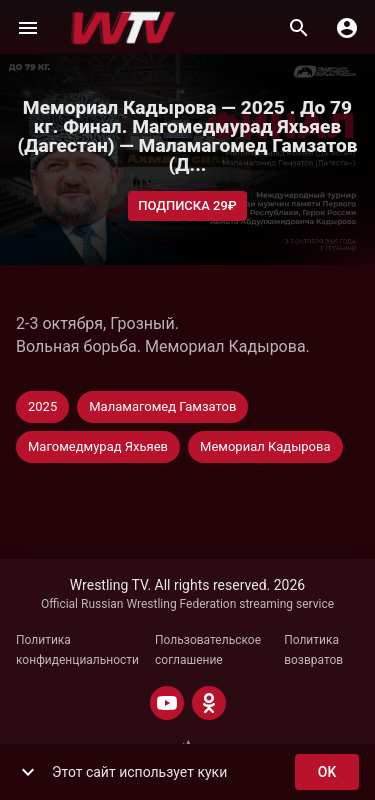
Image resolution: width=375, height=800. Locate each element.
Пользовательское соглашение (208, 650)
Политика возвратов (313, 650)
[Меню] (28, 28)
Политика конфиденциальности (77, 650)
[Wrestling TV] (123, 28)
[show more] (28, 772)
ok (327, 772)
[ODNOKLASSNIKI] (209, 703)
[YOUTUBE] (167, 703)
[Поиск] (299, 28)
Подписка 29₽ (187, 206)
